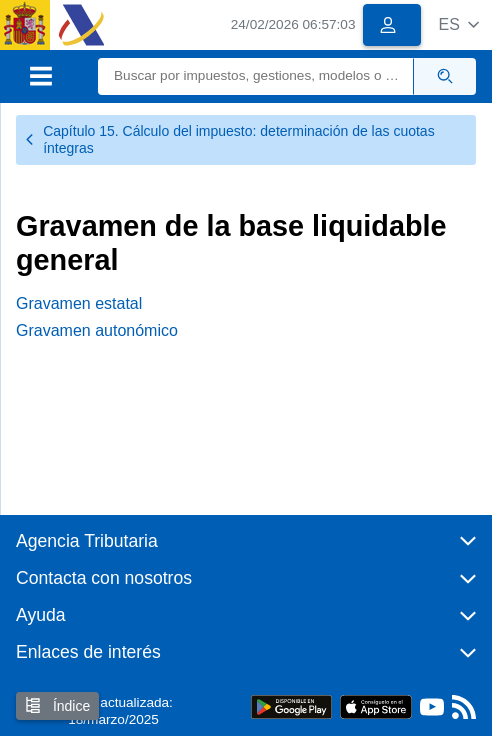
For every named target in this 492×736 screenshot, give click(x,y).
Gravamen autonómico (97, 330)
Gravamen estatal (79, 303)
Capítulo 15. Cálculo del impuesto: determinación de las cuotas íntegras (229, 139)
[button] (458, 24)
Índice (57, 705)
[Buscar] (256, 76)
